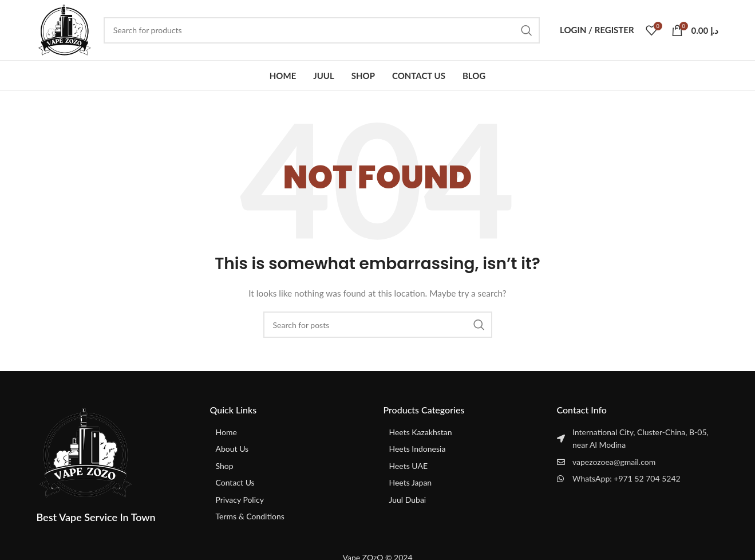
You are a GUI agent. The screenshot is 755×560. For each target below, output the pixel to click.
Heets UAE (409, 466)
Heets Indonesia (418, 449)
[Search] (322, 30)
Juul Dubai (408, 500)
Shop (225, 466)
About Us (232, 449)
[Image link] (85, 452)
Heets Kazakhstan (421, 432)
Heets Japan (411, 482)
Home (226, 432)
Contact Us (235, 482)
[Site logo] (64, 29)
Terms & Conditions (250, 516)
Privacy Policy (240, 500)
